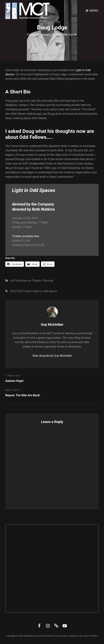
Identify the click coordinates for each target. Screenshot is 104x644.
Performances (23, 281)
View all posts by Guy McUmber (52, 356)
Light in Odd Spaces (34, 190)
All (12, 281)
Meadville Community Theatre (39, 636)
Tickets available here (26, 236)
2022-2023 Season (22, 291)
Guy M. (73, 35)
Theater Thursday (43, 281)
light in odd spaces (46, 291)
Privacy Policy (61, 636)
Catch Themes (90, 636)
